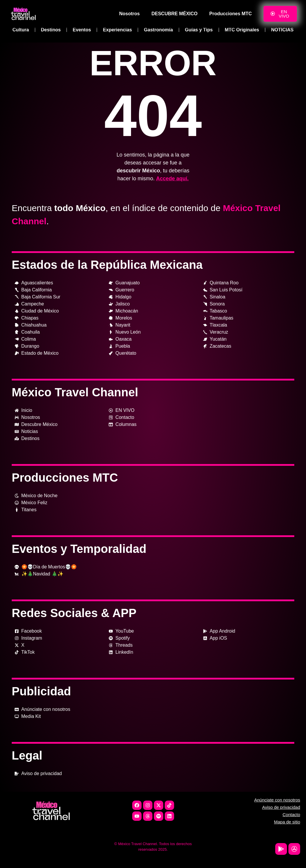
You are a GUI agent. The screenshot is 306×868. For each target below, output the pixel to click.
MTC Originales (242, 30)
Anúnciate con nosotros (277, 800)
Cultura (21, 30)
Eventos (82, 30)
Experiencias (117, 30)
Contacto (291, 815)
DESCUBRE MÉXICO (175, 14)
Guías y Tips (199, 30)
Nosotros (129, 14)
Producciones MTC (231, 14)
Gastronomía (158, 30)
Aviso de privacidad (281, 807)
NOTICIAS (282, 30)
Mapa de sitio (287, 822)
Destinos (51, 30)
